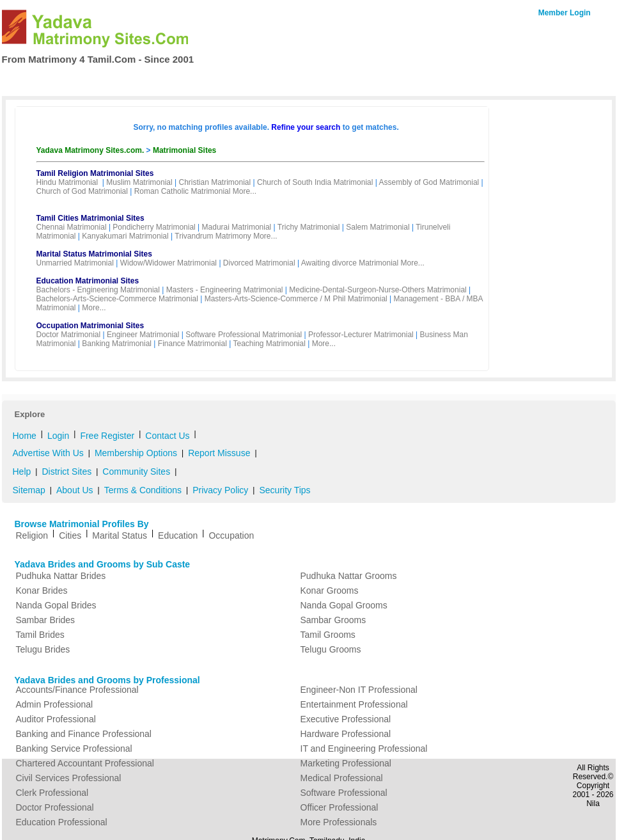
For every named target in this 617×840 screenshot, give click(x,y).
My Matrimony (297, 81)
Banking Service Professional (74, 749)
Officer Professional (340, 807)
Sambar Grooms (333, 620)
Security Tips (285, 490)
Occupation (231, 535)
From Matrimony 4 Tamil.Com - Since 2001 (98, 59)
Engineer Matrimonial (143, 335)
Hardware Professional (346, 734)
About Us (75, 490)
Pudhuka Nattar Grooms (349, 576)
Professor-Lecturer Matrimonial (361, 335)
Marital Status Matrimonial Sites (94, 254)
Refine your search (306, 127)
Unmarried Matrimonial (75, 263)
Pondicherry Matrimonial (154, 227)
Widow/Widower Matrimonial (168, 263)
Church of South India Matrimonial (315, 182)
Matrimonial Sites (184, 150)
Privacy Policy (220, 490)
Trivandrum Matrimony (213, 236)
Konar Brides (42, 590)
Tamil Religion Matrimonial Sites (95, 173)
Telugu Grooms (331, 649)
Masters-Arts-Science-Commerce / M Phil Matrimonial (296, 299)
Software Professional (344, 793)
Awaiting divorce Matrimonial (350, 263)
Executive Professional (346, 719)
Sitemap (29, 490)
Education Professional (62, 822)
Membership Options (136, 453)
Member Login (565, 13)
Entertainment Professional (354, 704)
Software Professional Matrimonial (244, 335)
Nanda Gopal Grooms (344, 605)
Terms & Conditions (143, 490)
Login (58, 436)
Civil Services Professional (69, 778)
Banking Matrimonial (117, 344)
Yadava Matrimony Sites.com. (91, 150)
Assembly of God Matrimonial (429, 182)
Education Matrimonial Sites (88, 281)
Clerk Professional (52, 793)
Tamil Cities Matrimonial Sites (90, 218)
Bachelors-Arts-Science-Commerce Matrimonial (117, 299)
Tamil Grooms (328, 635)
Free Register (225, 81)
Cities (70, 535)
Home (28, 81)
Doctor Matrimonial (69, 335)
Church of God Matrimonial (82, 191)
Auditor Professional (56, 719)
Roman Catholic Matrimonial (183, 191)
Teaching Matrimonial (269, 344)
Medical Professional (342, 778)
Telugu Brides (43, 649)
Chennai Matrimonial (72, 227)
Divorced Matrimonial (259, 263)
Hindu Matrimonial (67, 182)
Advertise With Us (48, 453)
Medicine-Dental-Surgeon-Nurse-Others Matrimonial (378, 290)
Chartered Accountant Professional (85, 763)
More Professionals (339, 822)
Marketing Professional (346, 763)
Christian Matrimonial (215, 182)
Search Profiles (86, 81)
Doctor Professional (55, 807)
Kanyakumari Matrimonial (125, 236)
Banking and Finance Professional (84, 734)
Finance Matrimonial (192, 344)
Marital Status (120, 535)
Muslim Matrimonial (139, 182)
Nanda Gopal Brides (56, 605)
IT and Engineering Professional (364, 749)
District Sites (66, 472)
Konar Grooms (330, 590)
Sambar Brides (46, 620)
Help (22, 472)
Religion (32, 535)
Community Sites (136, 472)
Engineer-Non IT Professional (359, 690)
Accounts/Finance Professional (77, 690)
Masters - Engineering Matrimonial (225, 290)
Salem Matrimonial (378, 227)
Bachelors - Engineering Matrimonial (98, 290)
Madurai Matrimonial (237, 227)
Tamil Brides (40, 635)
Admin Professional (55, 704)
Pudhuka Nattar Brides (61, 576)
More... (245, 191)
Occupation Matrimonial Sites (90, 326)
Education (178, 535)
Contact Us (559, 79)
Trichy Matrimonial (309, 227)
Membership (157, 81)
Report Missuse (219, 453)
